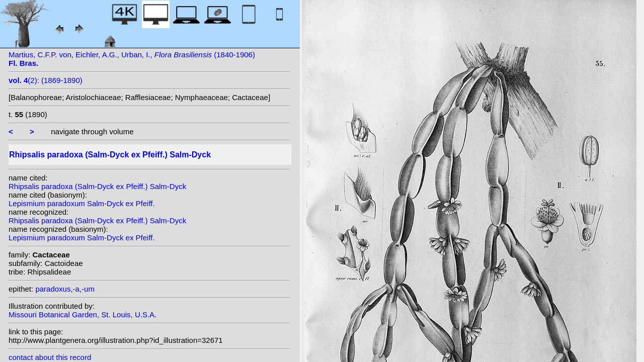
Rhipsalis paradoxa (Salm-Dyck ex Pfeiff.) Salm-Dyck (97, 186)
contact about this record (50, 357)
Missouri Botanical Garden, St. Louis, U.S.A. (83, 314)
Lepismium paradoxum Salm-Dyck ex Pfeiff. (82, 203)
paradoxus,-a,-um (65, 289)
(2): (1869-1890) (46, 80)
